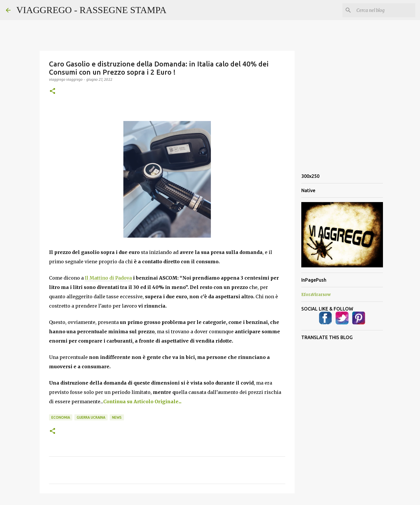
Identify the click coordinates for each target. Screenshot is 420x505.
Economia (61, 417)
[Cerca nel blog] (385, 10)
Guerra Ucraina (91, 417)
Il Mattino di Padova (108, 278)
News (117, 417)
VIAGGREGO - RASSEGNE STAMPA (91, 10)
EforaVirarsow (316, 294)
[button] (52, 91)
